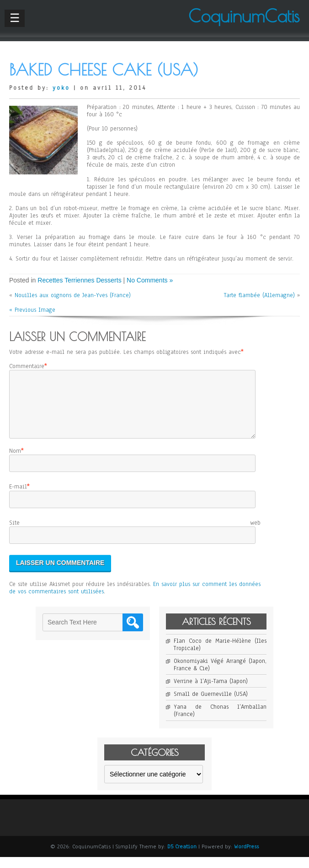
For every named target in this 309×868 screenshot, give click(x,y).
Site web (135, 534)
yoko (61, 88)
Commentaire (27, 366)
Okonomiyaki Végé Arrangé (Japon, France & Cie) (220, 676)
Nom (15, 462)
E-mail (18, 498)
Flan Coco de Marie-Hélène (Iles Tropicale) (220, 656)
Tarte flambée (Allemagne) (259, 295)
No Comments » (150, 280)
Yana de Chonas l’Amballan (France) (220, 722)
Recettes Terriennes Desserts (79, 280)
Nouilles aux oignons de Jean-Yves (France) (73, 295)
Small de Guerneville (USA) (211, 705)
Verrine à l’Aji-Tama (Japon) (211, 692)
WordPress (246, 857)
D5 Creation (182, 857)
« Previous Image (32, 310)
